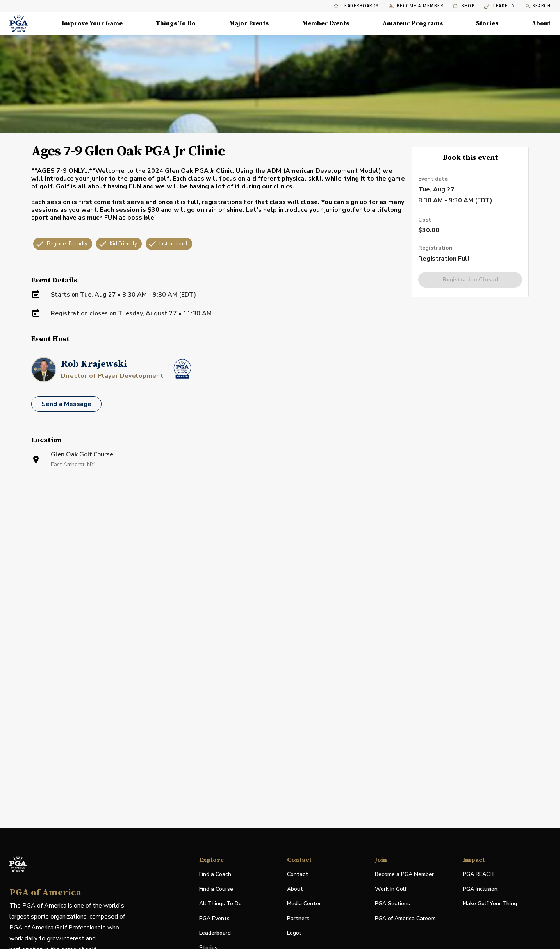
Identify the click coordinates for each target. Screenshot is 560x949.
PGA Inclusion (480, 889)
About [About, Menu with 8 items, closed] (541, 23)
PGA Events (214, 918)
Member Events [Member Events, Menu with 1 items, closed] (326, 23)
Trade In (500, 6)
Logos (294, 933)
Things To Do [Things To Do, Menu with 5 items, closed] (176, 23)
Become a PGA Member (404, 874)
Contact (298, 874)
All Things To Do (220, 903)
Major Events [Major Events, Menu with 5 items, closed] (249, 23)
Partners (298, 918)
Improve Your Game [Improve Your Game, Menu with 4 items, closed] (92, 23)
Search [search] (538, 6)
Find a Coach (215, 874)
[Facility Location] (280, 568)
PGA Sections (392, 903)
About (295, 889)
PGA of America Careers (405, 919)
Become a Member (416, 6)
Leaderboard (215, 933)
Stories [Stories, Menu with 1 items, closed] (487, 23)
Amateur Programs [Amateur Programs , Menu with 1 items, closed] (413, 23)
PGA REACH (478, 875)
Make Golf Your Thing (490, 904)
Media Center (304, 904)
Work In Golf (391, 889)
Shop (464, 6)
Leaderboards (356, 6)
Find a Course (216, 889)
